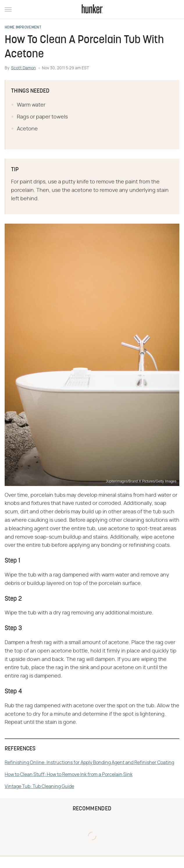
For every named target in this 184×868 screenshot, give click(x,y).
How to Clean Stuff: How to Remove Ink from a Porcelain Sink (69, 775)
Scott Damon (23, 68)
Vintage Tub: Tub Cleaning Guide (39, 786)
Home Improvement (23, 28)
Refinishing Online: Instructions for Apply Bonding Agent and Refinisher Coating (89, 763)
